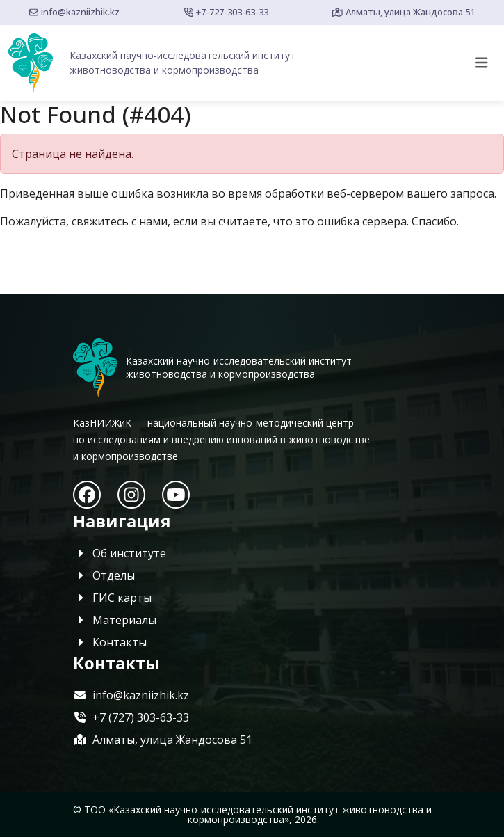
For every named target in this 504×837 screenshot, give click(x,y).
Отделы (104, 575)
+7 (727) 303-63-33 (131, 717)
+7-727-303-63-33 (226, 12)
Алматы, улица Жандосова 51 (404, 12)
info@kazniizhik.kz (74, 12)
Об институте (120, 553)
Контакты (110, 642)
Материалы (115, 620)
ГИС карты (112, 598)
